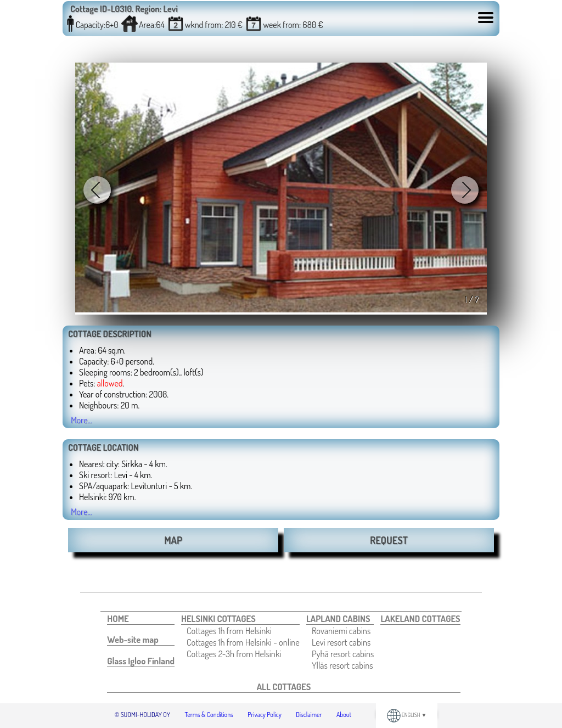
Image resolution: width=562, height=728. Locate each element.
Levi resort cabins (341, 642)
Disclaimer (309, 715)
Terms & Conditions (209, 715)
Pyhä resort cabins (343, 654)
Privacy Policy (265, 715)
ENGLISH (407, 715)
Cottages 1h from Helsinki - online (243, 642)
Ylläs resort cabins (342, 665)
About (344, 715)
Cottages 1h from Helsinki (229, 631)
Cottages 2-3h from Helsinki (234, 654)
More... (82, 420)
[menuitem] (141, 619)
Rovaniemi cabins (341, 631)
